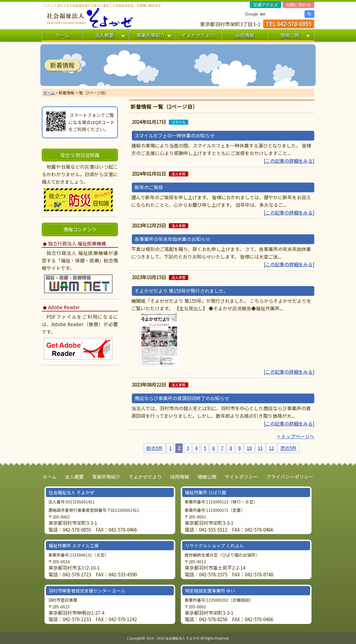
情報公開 (290, 35)
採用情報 (245, 35)
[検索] (274, 14)
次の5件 (288, 448)
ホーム (62, 35)
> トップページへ (296, 436)
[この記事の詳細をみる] (289, 161)
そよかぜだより (198, 35)
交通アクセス (265, 5)
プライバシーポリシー (290, 477)
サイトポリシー (241, 477)
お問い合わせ (298, 5)
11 (260, 448)
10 (249, 448)
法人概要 (104, 35)
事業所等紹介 (151, 35)
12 (271, 448)
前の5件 (155, 448)
